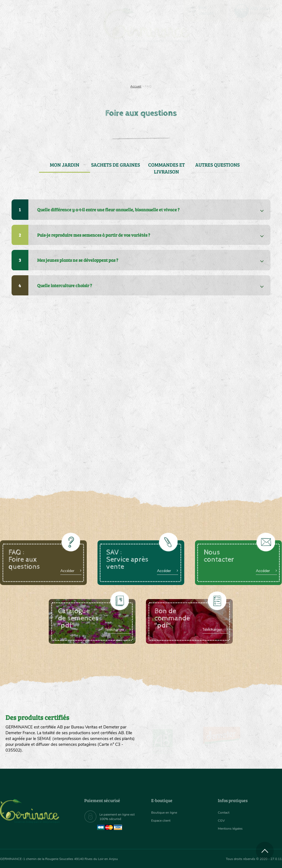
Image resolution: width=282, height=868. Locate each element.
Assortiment (176, 72)
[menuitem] (256, 11)
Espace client (162, 821)
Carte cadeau (126, 72)
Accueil (136, 86)
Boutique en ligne (241, 72)
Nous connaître (81, 72)
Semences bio (38, 72)
